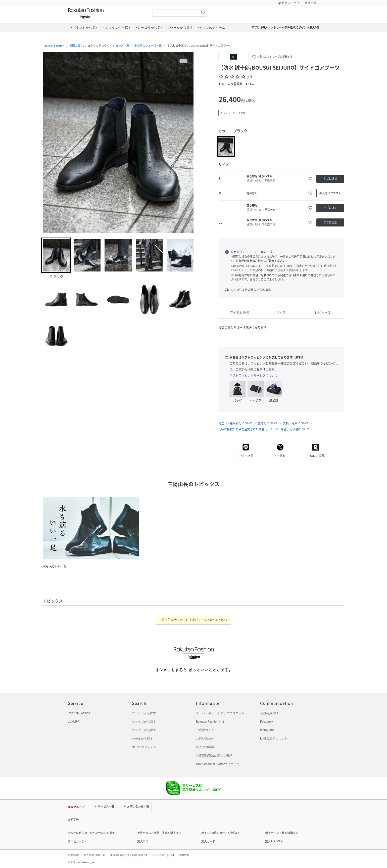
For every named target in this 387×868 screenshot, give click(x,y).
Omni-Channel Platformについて (218, 764)
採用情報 (184, 855)
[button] (44, 143)
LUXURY (73, 722)
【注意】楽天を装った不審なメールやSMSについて (194, 620)
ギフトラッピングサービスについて (254, 376)
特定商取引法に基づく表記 (214, 756)
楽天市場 (311, 3)
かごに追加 (330, 179)
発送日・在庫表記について (236, 423)
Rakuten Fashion (107, 13)
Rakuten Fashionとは (210, 722)
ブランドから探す (144, 713)
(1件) (250, 77)
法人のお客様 (205, 747)
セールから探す (142, 739)
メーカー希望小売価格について (289, 429)
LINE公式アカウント (274, 739)
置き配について (268, 423)
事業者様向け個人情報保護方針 (129, 855)
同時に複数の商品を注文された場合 (241, 429)
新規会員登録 (269, 713)
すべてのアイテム (144, 747)
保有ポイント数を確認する (282, 833)
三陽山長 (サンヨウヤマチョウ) (89, 46)
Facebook (267, 722)
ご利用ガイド (205, 730)
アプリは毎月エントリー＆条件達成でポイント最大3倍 (285, 28)
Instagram (267, 730)
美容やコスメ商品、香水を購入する (159, 833)
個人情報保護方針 (94, 855)
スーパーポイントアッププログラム (220, 713)
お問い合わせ (205, 739)
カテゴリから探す (144, 730)
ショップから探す (144, 722)
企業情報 (73, 855)
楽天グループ (287, 3)
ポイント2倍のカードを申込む (220, 833)
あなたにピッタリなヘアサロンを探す (91, 833)
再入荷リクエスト (330, 193)
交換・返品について (296, 423)
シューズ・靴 (121, 46)
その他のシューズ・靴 (148, 46)
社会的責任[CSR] (164, 855)
